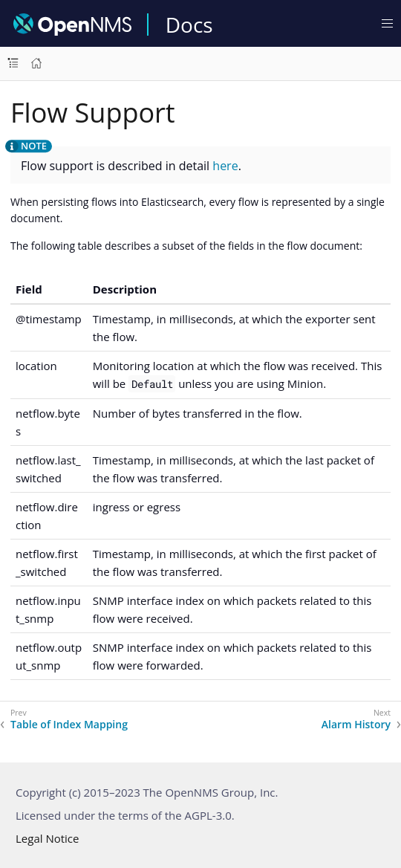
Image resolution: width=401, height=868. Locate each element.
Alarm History (356, 725)
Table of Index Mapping (69, 725)
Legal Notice (47, 838)
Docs (189, 25)
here (225, 166)
